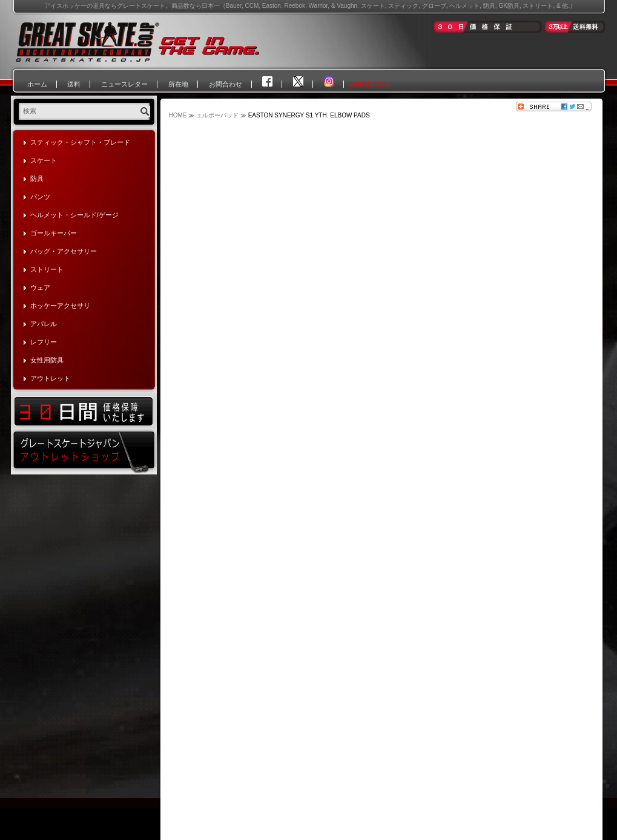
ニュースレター (124, 84)
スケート (44, 160)
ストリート (47, 269)
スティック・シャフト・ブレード (80, 142)
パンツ (40, 197)
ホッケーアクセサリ (60, 306)
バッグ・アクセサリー (64, 251)
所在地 (178, 84)
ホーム (37, 84)
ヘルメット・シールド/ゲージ (74, 215)
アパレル (44, 324)
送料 (74, 84)
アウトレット (50, 378)
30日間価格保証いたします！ (84, 411)
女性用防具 (47, 360)
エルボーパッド (217, 115)
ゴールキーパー (54, 233)
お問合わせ (226, 84)
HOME (178, 115)
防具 (37, 179)
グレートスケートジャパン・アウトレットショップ (84, 451)
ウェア (40, 287)
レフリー (44, 342)
